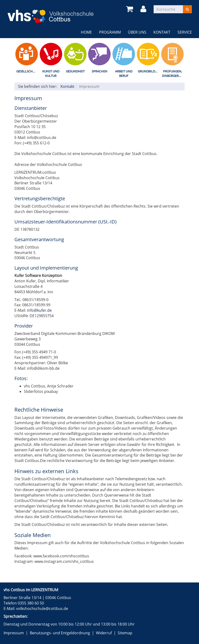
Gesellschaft (27, 71)
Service (185, 32)
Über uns (137, 32)
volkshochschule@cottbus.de (42, 608)
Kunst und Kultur (51, 73)
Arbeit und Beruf (124, 73)
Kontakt (162, 32)
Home (86, 32)
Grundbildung (149, 71)
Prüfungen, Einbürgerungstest (173, 73)
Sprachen (99, 71)
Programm (110, 32)
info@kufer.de (39, 310)
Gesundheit (75, 71)
